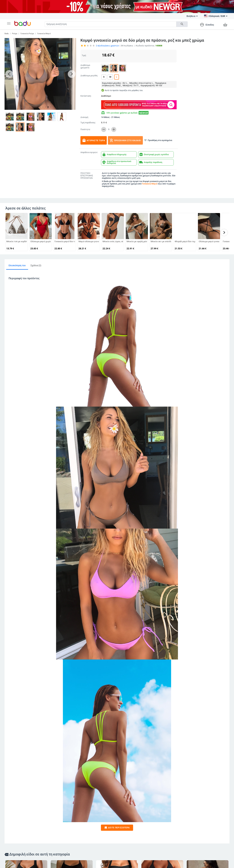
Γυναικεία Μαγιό (44, 34)
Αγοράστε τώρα (94, 140)
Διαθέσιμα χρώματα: (85, 66)
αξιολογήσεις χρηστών (107, 46)
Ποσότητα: (85, 129)
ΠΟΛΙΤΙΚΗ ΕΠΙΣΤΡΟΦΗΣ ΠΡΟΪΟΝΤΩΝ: (87, 176)
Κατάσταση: (86, 96)
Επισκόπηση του (17, 265)
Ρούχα (15, 34)
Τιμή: (84, 55)
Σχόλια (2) (36, 265)
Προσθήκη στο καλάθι (125, 140)
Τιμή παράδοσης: (88, 123)
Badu (7, 34)
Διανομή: (84, 117)
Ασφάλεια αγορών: (89, 152)
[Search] (110, 24)
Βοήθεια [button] (192, 16)
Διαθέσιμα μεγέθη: (89, 76)
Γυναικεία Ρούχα (27, 34)
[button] (9, 23)
